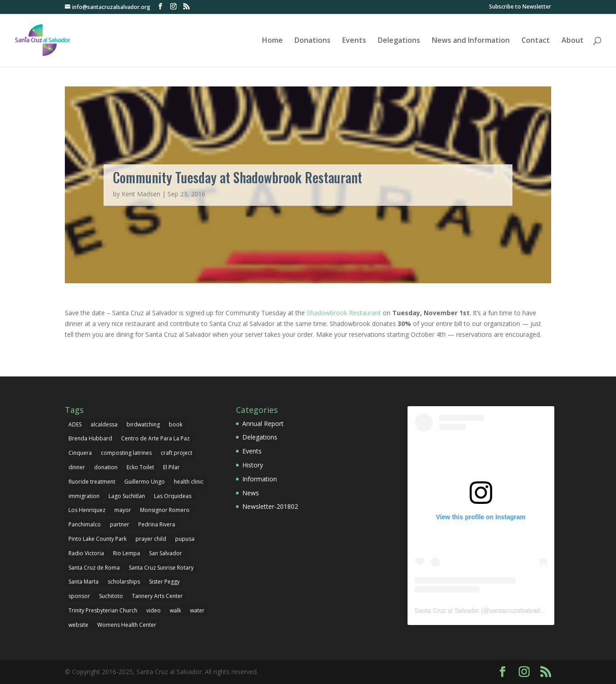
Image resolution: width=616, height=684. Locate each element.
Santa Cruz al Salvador (447, 611)
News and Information (471, 41)
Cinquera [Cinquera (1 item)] (80, 453)
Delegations (399, 41)
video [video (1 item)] (154, 610)
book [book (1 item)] (176, 424)
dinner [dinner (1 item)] (77, 467)
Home (272, 41)
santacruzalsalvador (518, 611)
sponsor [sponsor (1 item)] (79, 596)
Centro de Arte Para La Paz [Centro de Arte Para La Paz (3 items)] (155, 438)
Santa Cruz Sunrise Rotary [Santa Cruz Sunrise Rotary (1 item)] (161, 568)
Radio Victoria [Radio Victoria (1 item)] (86, 553)
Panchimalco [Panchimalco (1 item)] (85, 524)
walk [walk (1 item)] (175, 610)
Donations (313, 41)
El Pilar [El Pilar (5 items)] (171, 467)
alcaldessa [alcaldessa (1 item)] (104, 424)
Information (260, 479)
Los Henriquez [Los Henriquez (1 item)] (87, 510)
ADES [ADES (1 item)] (75, 424)
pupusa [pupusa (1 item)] (185, 539)
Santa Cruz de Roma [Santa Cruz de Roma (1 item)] (94, 568)
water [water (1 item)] (197, 610)
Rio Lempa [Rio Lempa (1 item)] (127, 553)
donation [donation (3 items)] (106, 467)
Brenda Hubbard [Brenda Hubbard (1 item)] (90, 438)
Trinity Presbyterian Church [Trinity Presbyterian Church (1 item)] (103, 610)
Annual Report (263, 424)
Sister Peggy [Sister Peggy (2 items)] (164, 582)
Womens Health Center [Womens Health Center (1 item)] (127, 625)
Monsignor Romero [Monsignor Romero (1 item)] (165, 510)
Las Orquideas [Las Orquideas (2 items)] (173, 496)
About (573, 41)
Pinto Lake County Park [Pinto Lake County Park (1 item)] (97, 539)
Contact (536, 41)
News (251, 493)
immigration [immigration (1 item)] (84, 496)
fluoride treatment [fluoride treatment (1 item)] (92, 482)
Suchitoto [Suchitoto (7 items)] (111, 596)
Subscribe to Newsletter (520, 7)
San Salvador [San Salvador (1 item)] (165, 553)
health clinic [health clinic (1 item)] (189, 482)
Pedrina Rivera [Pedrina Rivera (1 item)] (157, 524)
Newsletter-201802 (270, 506)
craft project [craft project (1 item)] (177, 453)
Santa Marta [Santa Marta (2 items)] (84, 582)
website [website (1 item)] (78, 625)
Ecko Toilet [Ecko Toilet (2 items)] (140, 467)
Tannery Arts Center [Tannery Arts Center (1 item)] (157, 596)
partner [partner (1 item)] (120, 524)
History (253, 465)
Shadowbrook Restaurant (344, 313)
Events (354, 41)
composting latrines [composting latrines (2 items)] (126, 453)
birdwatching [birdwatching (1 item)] (143, 424)
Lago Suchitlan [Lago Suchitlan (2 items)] (127, 496)
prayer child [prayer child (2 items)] (151, 539)
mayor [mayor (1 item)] (123, 510)
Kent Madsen (141, 194)
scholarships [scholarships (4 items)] (124, 582)
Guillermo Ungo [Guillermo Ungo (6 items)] (145, 482)
